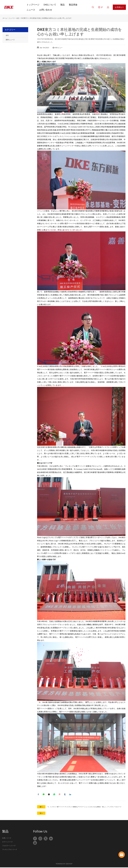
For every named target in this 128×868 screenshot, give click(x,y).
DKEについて (50, 5)
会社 (18, 18)
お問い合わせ (46, 10)
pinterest (60, 795)
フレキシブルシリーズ (10, 850)
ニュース (31, 10)
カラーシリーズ (7, 843)
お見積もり (119, 7)
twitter (49, 795)
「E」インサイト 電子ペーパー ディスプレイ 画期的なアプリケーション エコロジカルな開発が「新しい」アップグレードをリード (84, 808)
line (44, 795)
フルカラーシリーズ (9, 846)
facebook (39, 795)
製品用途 (73, 5)
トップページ (33, 5)
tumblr (65, 795)
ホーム (5, 18)
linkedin (71, 795)
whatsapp (55, 795)
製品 (63, 5)
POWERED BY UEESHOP (64, 865)
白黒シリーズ (7, 839)
